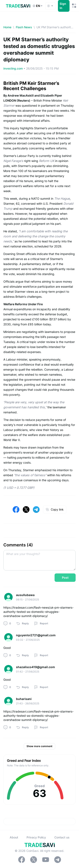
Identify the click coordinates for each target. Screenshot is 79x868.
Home (7, 27)
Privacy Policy (36, 837)
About (14, 837)
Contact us (62, 837)
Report (41, 624)
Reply (22, 624)
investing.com (13, 68)
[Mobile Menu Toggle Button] (74, 6)
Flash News (24, 27)
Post (65, 578)
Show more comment (39, 746)
